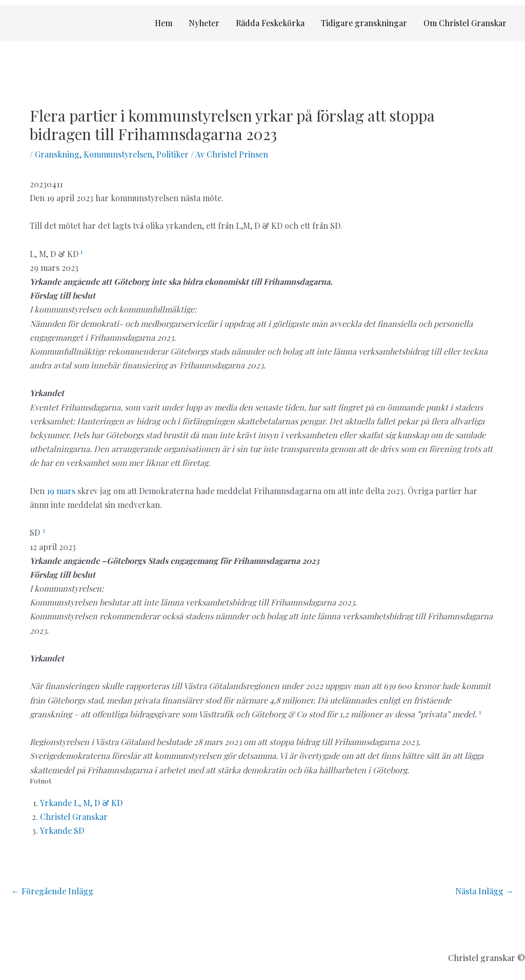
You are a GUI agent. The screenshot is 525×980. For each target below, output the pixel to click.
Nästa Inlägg (484, 891)
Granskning (57, 154)
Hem (164, 23)
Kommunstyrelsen (118, 154)
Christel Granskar (74, 817)
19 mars (61, 491)
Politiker (173, 154)
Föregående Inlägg (52, 891)
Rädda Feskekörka (270, 23)
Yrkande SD (62, 830)
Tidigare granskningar (364, 23)
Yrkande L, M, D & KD (81, 803)
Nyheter (204, 23)
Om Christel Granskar (465, 23)
